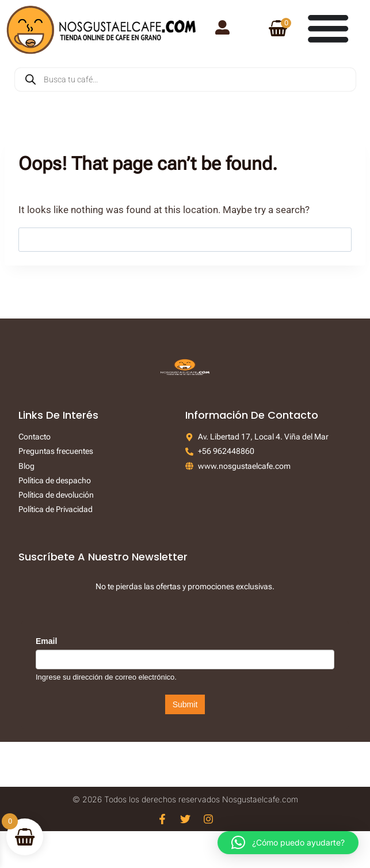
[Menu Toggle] (328, 28)
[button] (288, 843)
